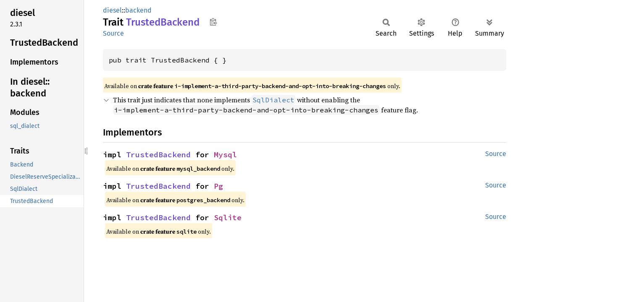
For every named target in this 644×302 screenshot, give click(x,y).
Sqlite (228, 217)
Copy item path (213, 22)
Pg (218, 186)
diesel (112, 10)
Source (113, 33)
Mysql (225, 155)
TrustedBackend (158, 155)
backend (138, 10)
